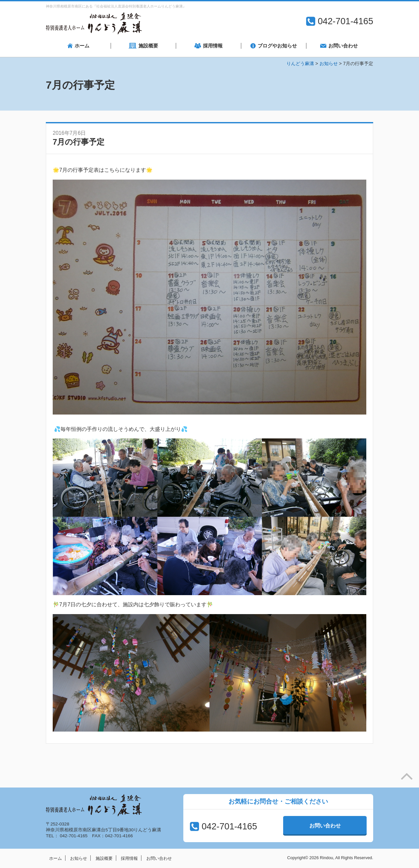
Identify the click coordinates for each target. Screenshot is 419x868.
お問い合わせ (325, 826)
